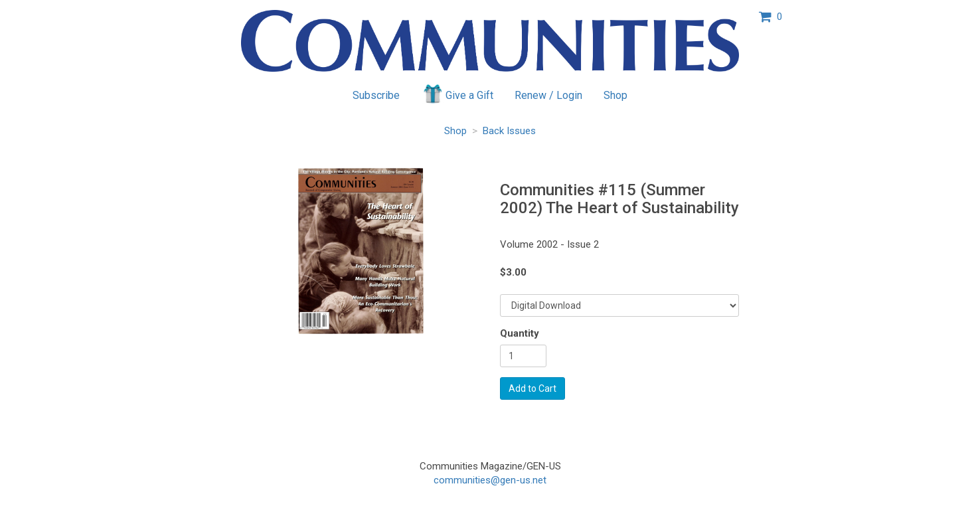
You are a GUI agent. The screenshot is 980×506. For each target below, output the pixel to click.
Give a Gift (457, 94)
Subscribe (376, 95)
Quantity (520, 333)
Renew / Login (548, 95)
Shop (615, 95)
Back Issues (509, 131)
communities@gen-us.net (490, 480)
